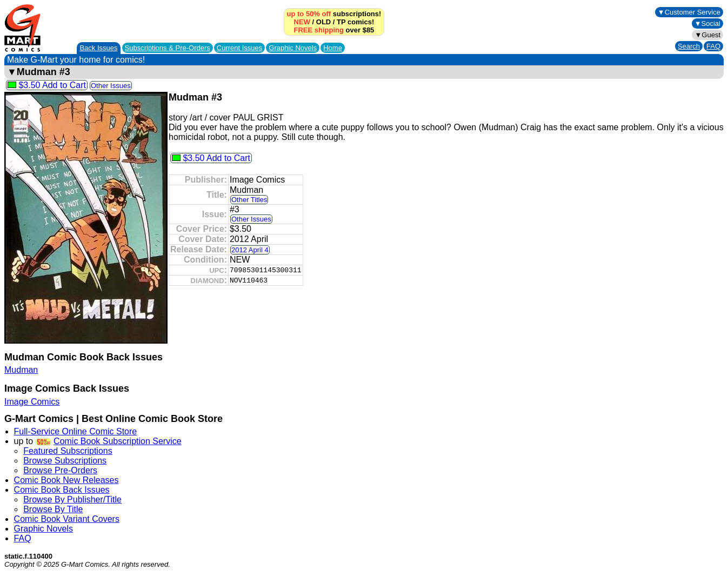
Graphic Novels (293, 48)
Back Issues (98, 48)
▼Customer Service (689, 12)
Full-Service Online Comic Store (76, 431)
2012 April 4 (250, 250)
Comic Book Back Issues (62, 490)
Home (333, 48)
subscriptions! (334, 14)
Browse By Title (53, 509)
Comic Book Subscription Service (118, 441)
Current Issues (240, 48)
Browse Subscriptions (65, 461)
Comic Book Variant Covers (67, 519)
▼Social (707, 24)
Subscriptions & (168, 48)
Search (689, 46)
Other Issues (111, 86)
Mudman (21, 370)
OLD (323, 22)
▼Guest (707, 35)
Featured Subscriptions (68, 451)
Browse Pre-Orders (60, 470)
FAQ (713, 46)
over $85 (334, 30)
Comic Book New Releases (66, 480)
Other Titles (249, 200)
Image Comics (32, 402)
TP (341, 22)
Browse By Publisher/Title (72, 499)
